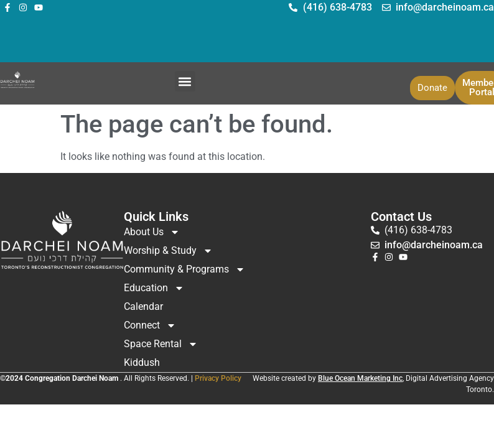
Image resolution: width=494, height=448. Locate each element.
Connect (150, 325)
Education (154, 288)
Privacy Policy (218, 378)
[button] (185, 81)
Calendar (143, 306)
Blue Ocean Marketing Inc (360, 378)
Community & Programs (184, 269)
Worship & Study (168, 251)
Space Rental (161, 344)
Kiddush (142, 362)
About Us (152, 232)
